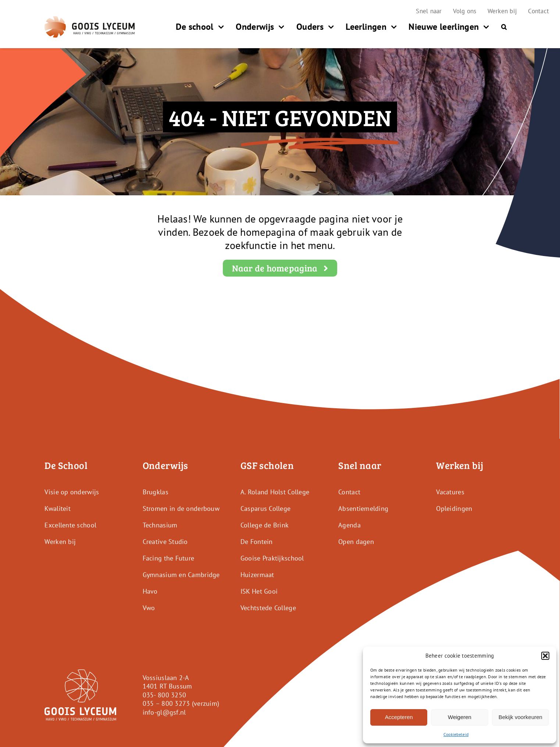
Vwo (149, 608)
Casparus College (265, 508)
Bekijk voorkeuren (520, 717)
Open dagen (356, 542)
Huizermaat (257, 575)
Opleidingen (454, 508)
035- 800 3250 (165, 695)
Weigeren (460, 717)
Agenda (349, 525)
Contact (349, 492)
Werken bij (60, 542)
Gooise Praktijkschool (272, 558)
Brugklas (156, 492)
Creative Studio (165, 542)
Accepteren (399, 717)
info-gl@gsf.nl (164, 712)
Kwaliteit (57, 508)
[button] (545, 656)
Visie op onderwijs (72, 492)
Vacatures (450, 492)
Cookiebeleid (456, 734)
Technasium (160, 525)
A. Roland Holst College (275, 492)
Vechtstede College (268, 608)
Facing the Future (169, 558)
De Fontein (257, 542)
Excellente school (70, 525)
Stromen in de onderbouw (181, 508)
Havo (150, 591)
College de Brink (265, 525)
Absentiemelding (363, 508)
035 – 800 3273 (166, 703)
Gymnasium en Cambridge (181, 575)
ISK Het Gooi (259, 591)
